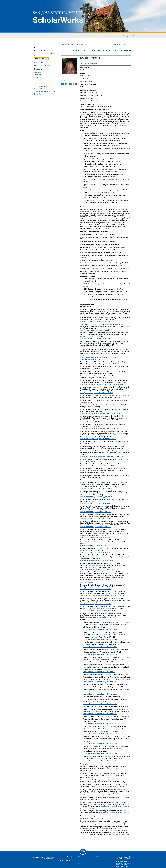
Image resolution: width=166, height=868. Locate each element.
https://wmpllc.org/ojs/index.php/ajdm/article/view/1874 (98, 439)
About (68, 857)
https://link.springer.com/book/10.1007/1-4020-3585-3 (98, 569)
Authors (36, 77)
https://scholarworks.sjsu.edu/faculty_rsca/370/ (100, 610)
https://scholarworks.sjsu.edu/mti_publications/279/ (100, 647)
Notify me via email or (43, 65)
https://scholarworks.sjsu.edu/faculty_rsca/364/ (96, 537)
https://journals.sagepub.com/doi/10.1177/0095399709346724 (101, 428)
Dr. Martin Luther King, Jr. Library (45, 91)
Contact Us (37, 94)
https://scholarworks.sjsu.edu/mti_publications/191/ (100, 753)
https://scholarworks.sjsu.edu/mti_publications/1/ (99, 672)
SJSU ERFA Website (41, 86)
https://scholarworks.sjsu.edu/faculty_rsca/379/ (114, 806)
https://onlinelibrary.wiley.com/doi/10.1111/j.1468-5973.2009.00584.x (103, 384)
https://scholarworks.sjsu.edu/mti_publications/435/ (100, 629)
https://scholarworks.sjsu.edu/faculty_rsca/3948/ (96, 315)
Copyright (68, 861)
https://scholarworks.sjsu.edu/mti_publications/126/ (100, 694)
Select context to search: (42, 56)
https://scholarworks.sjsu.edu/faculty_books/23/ (96, 552)
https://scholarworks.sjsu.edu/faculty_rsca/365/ (96, 338)
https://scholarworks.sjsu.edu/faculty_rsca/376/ (96, 512)
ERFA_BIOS (78, 44)
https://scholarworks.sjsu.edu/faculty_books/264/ (96, 503)
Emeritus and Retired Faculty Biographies (102, 51)
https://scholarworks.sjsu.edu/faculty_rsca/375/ (109, 786)
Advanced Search (40, 62)
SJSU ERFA (70, 44)
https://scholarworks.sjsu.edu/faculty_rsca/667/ (96, 322)
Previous (118, 44)
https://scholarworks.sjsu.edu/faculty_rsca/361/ (96, 546)
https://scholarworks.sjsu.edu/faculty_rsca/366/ (96, 347)
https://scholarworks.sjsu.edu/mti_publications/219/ (100, 654)
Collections (37, 72)
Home (63, 44)
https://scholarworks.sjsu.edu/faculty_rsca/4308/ (96, 497)
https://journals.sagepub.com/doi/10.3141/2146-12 (97, 393)
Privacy (62, 861)
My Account (82, 857)
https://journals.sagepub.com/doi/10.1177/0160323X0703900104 (102, 457)
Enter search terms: (40, 51)
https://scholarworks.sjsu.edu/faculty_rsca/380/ (114, 813)
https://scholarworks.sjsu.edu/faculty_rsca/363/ (96, 527)
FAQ (74, 857)
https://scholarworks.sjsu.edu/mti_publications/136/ (100, 743)
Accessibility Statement (95, 857)
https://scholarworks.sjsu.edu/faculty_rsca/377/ (96, 795)
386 (84, 44)
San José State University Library (75, 863)
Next (125, 44)
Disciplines (37, 75)
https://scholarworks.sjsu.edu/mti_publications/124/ (100, 682)
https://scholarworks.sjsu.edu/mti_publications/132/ (100, 724)
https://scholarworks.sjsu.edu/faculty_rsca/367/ (96, 589)
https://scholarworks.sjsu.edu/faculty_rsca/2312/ (96, 330)
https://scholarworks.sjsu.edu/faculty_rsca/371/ (96, 604)
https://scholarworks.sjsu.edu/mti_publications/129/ (100, 704)
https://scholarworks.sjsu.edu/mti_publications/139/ (100, 761)
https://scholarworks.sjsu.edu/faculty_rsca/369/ (100, 617)
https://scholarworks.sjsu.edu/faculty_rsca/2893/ (96, 488)
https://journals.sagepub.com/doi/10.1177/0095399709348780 (101, 413)
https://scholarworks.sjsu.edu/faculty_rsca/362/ (96, 518)
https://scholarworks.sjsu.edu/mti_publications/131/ (100, 734)
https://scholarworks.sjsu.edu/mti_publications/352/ (100, 639)
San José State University (42, 89)
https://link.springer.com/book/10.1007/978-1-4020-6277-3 (99, 561)
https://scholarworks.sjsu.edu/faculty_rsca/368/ (109, 595)
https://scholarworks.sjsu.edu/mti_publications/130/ (100, 714)
